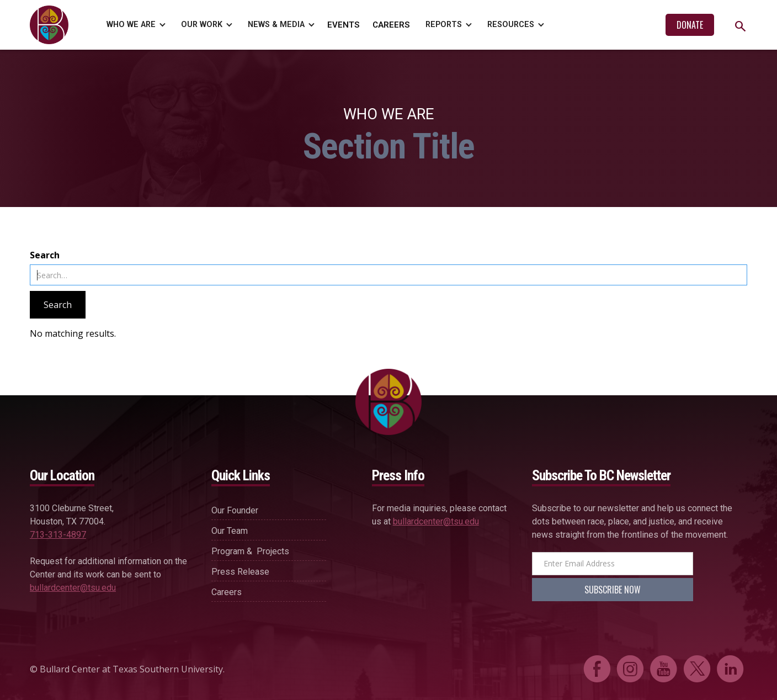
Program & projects (250, 551)
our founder (235, 510)
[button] (134, 25)
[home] (52, 25)
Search (45, 255)
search (740, 26)
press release (240, 572)
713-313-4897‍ (58, 535)
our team (230, 531)
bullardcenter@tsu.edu (73, 588)
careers (227, 592)
